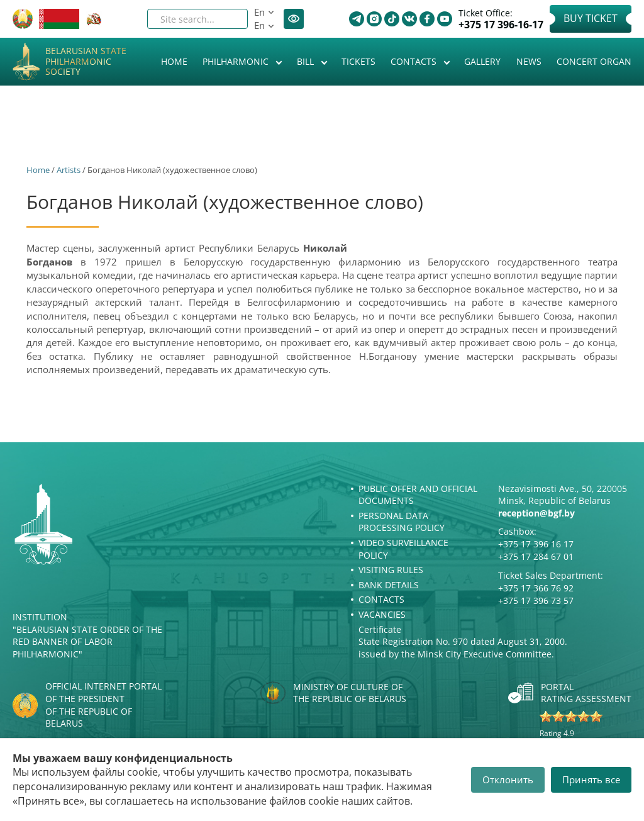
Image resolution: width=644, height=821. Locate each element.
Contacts (415, 61)
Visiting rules (391, 570)
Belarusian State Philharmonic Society (86, 62)
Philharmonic (237, 61)
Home (174, 61)
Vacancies (382, 614)
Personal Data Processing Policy (402, 522)
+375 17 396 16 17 (536, 544)
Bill (307, 61)
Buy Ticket (591, 18)
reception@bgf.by (536, 513)
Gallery (482, 61)
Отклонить (508, 779)
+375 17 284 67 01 (536, 556)
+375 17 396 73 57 (536, 600)
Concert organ (594, 61)
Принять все (591, 779)
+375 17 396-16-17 (501, 25)
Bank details (389, 585)
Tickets (358, 61)
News (529, 61)
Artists (69, 170)
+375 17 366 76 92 (536, 588)
